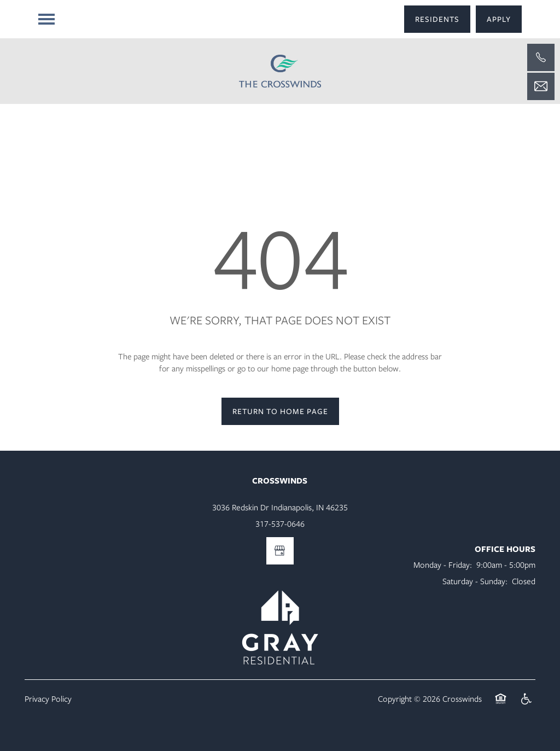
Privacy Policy (48, 698)
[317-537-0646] (541, 57)
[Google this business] (280, 551)
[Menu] (46, 19)
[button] (437, 19)
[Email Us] (541, 86)
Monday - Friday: (443, 564)
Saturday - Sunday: (475, 581)
